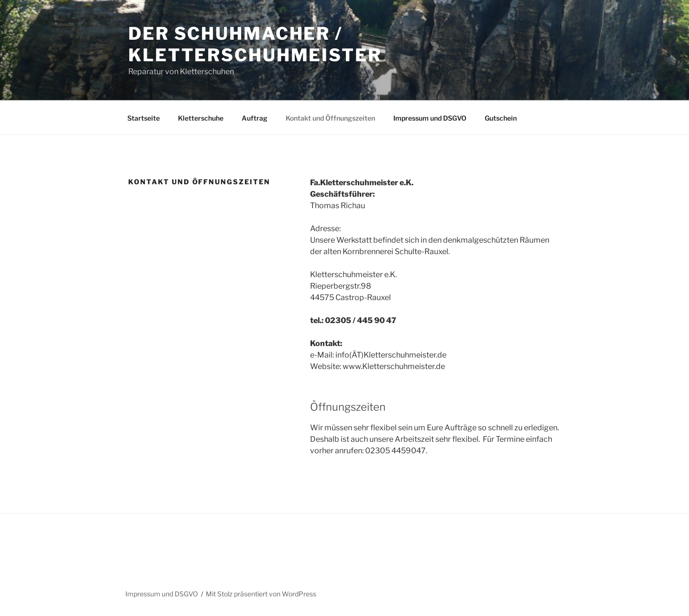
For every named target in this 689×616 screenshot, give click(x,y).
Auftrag (255, 118)
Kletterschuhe (201, 118)
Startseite (144, 118)
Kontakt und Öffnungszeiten (330, 118)
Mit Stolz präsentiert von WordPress (261, 594)
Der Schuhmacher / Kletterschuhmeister (255, 44)
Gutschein (501, 118)
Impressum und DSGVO (430, 118)
